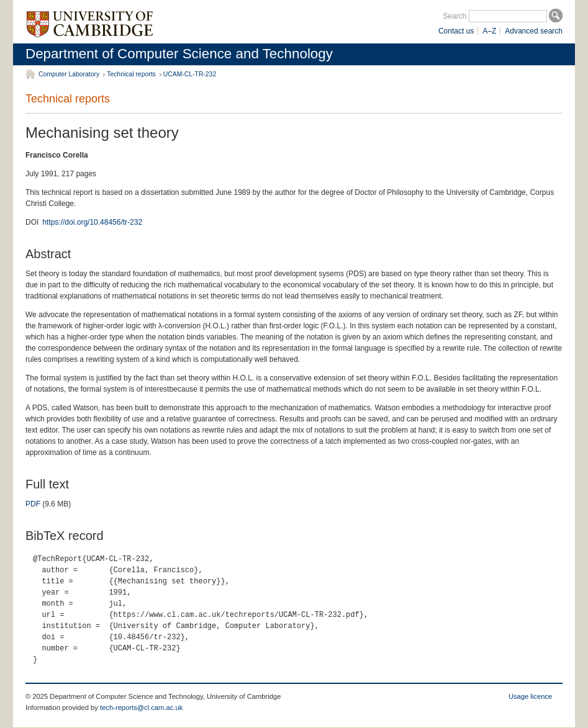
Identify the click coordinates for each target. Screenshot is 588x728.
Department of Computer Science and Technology (179, 54)
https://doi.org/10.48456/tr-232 (92, 222)
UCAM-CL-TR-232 (190, 74)
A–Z (489, 31)
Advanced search (534, 31)
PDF (33, 504)
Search (455, 16)
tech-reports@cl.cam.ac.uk (141, 708)
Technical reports (131, 74)
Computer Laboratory (69, 74)
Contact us (456, 31)
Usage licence (530, 696)
